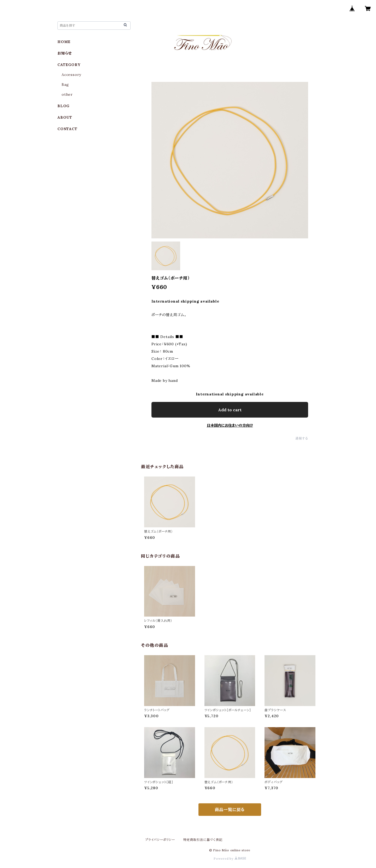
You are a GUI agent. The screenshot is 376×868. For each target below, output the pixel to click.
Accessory (71, 75)
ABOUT (65, 117)
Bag (65, 85)
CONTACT (67, 129)
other (67, 94)
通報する (302, 438)
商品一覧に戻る (230, 810)
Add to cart (230, 410)
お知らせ (65, 53)
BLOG (63, 106)
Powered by (230, 858)
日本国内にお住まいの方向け (230, 425)
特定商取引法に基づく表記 (203, 840)
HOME (64, 42)
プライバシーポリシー (160, 840)
